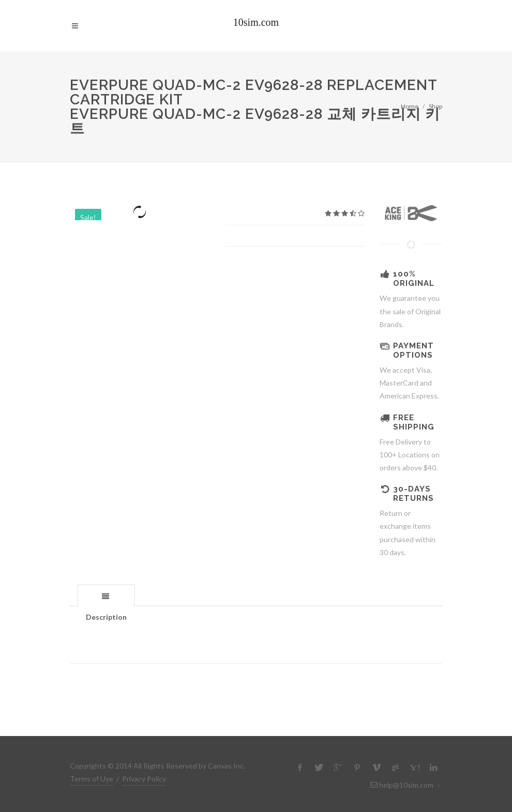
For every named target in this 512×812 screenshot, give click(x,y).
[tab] (106, 595)
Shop (435, 106)
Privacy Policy (144, 779)
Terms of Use (92, 779)
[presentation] (106, 596)
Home (410, 106)
